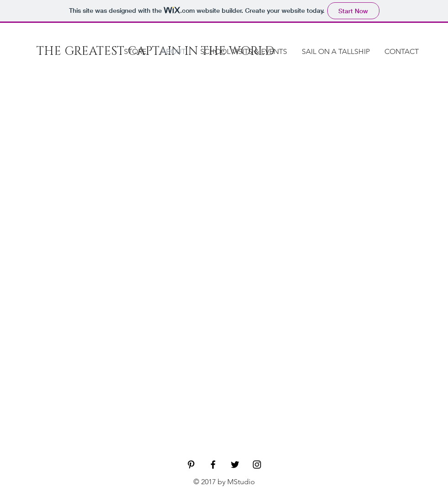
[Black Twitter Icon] (235, 465)
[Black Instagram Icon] (257, 465)
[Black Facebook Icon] (213, 465)
